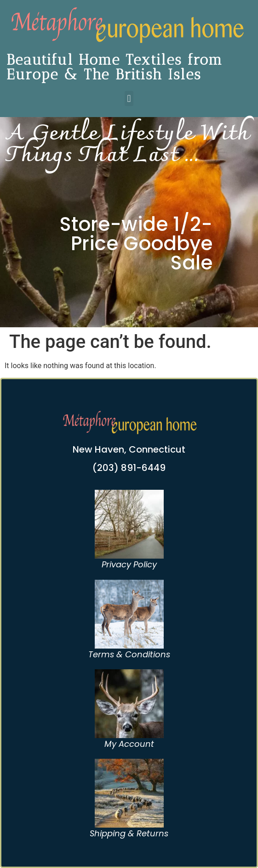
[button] (129, 98)
